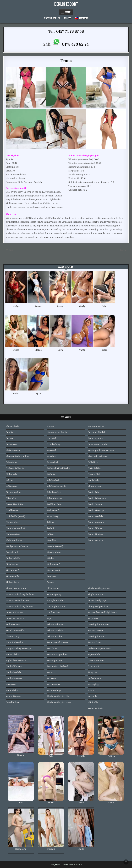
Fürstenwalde (13, 492)
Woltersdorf (53, 564)
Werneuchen (54, 552)
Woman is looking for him (20, 594)
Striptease (93, 618)
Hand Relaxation (15, 642)
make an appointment (99, 648)
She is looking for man (59, 702)
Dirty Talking (95, 468)
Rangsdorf (52, 462)
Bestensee (11, 444)
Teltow (50, 522)
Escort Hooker (95, 534)
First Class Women (16, 588)
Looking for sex (96, 636)
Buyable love (13, 702)
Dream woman (96, 660)
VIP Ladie (93, 702)
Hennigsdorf (12, 522)
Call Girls (93, 462)
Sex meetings (54, 690)
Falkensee (11, 486)
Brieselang (11, 462)
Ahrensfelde (12, 426)
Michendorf (12, 570)
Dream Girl (94, 474)
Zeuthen (51, 576)
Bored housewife (15, 630)
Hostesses (11, 684)
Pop (49, 618)
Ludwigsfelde (13, 558)
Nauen (50, 426)
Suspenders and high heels (102, 612)
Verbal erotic (95, 678)
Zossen (51, 582)
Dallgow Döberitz (15, 468)
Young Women (13, 696)
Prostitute (52, 648)
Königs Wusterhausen (17, 546)
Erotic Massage (96, 510)
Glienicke (11, 498)
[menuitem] (81, 18)
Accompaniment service (101, 450)
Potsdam (51, 456)
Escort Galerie (95, 709)
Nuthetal (51, 438)
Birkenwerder (13, 450)
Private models (55, 630)
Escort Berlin (52, 18)
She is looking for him (59, 696)
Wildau (51, 558)
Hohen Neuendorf (15, 528)
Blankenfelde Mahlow (17, 456)
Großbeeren (12, 510)
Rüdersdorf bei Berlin (58, 468)
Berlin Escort (66, 4)
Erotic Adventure (97, 498)
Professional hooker (57, 642)
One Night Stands (56, 606)
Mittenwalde (12, 576)
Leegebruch (12, 552)
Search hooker (95, 630)
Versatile (92, 696)
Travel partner (54, 660)
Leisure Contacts (15, 618)
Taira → (124, 250)
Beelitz (9, 432)
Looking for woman (98, 624)
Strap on (92, 672)
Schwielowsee (54, 498)
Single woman (95, 594)
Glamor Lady (13, 636)
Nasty (91, 690)
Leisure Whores (14, 612)
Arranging (93, 684)
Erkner (9, 480)
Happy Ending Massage (18, 648)
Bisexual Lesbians (97, 456)
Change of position (98, 606)
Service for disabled (57, 666)
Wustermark (54, 570)
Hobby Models (13, 672)
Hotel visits (12, 690)
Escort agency (95, 438)
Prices (68, 18)
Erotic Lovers (95, 504)
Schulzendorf (54, 492)
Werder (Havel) (55, 546)
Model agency (54, 594)
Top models (94, 654)
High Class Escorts (16, 660)
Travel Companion (57, 654)
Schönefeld (53, 480)
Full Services (13, 624)
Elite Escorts (94, 486)
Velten (50, 534)
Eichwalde (11, 474)
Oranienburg (54, 444)
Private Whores (55, 624)
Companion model (98, 444)
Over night (93, 666)
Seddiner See (54, 504)
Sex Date (51, 678)
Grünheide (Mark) (15, 516)
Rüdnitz (51, 474)
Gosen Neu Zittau (15, 504)
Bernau (10, 438)
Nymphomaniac (55, 600)
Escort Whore (95, 528)
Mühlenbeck (12, 582)
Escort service (95, 540)
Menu (68, 12)
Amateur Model (96, 426)
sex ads (51, 672)
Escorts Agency (96, 522)
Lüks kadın (12, 564)
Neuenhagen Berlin (57, 432)
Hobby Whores (14, 666)
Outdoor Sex (53, 612)
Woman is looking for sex (19, 606)
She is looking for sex (99, 588)
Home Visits (12, 654)
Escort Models (95, 516)
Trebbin (51, 528)
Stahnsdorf (53, 510)
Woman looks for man (18, 600)
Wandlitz (52, 540)
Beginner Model (96, 432)
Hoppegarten (13, 534)
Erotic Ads (93, 492)
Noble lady (93, 480)
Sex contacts (53, 684)
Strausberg (53, 516)
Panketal (51, 450)
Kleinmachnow (14, 540)
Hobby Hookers (14, 678)
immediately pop (97, 600)
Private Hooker (55, 636)
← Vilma (8, 250)
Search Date (94, 642)
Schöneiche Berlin (57, 486)
